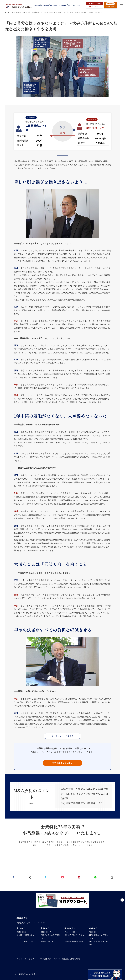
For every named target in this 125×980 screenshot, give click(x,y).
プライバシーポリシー (27, 959)
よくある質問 (45, 5)
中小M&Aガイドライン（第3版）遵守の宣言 (60, 959)
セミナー (70, 5)
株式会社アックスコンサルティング (31, 923)
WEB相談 (110, 6)
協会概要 (64, 5)
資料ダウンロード (55, 5)
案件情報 (37, 5)
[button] (13, 877)
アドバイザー (78, 5)
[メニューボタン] (122, 5)
